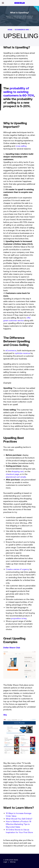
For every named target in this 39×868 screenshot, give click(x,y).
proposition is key (19, 618)
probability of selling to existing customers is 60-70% (19, 92)
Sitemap (13, 862)
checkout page (12, 474)
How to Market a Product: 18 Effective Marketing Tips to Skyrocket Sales (19, 824)
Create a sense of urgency (18, 569)
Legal (5, 862)
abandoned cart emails (16, 477)
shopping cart (17, 471)
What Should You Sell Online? (19, 819)
